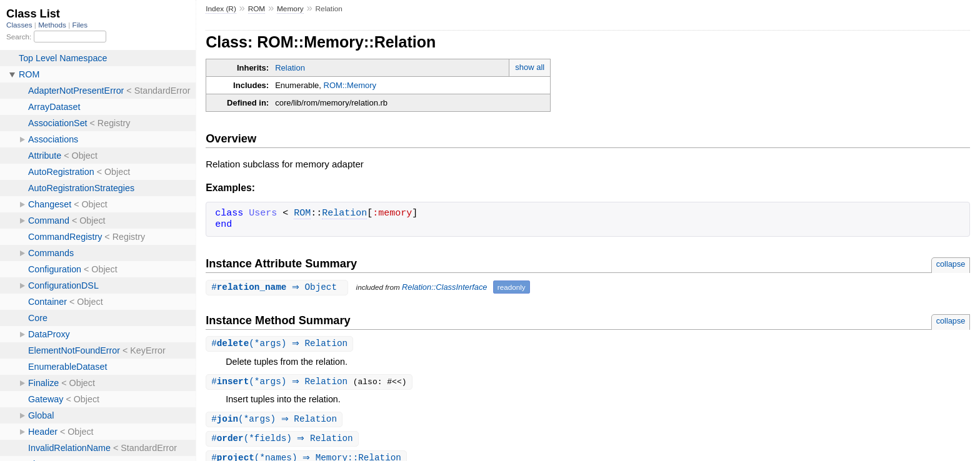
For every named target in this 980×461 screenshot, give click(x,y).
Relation (290, 68)
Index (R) (221, 9)
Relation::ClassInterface (448, 288)
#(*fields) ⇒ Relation (284, 441)
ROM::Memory (350, 85)
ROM (257, 9)
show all (530, 67)
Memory (290, 9)
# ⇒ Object (278, 287)
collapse (951, 264)
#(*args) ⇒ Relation (281, 344)
